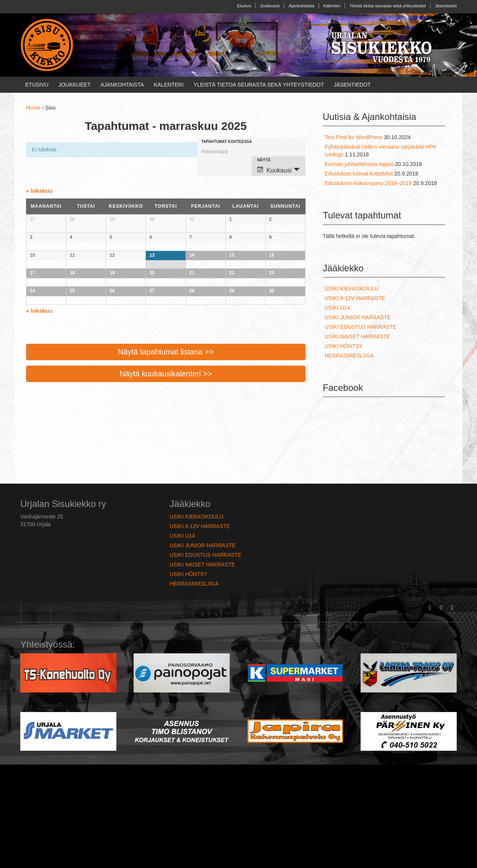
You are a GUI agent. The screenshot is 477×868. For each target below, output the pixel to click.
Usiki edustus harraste (360, 327)
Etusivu (244, 6)
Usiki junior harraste (358, 317)
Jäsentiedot (446, 6)
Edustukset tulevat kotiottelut (359, 174)
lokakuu (39, 191)
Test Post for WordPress (354, 137)
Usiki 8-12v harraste (355, 298)
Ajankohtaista (301, 6)
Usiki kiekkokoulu (352, 289)
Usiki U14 (337, 308)
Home (33, 108)
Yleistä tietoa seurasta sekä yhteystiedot (388, 6)
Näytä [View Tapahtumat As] (264, 160)
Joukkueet (270, 6)
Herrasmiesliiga (349, 356)
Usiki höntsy (344, 346)
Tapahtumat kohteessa (227, 142)
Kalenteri (332, 6)
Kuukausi (274, 170)
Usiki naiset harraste (357, 336)
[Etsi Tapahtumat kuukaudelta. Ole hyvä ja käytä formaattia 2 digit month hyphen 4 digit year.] (221, 151)
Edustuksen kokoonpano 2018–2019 (368, 183)
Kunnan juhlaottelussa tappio (359, 164)
